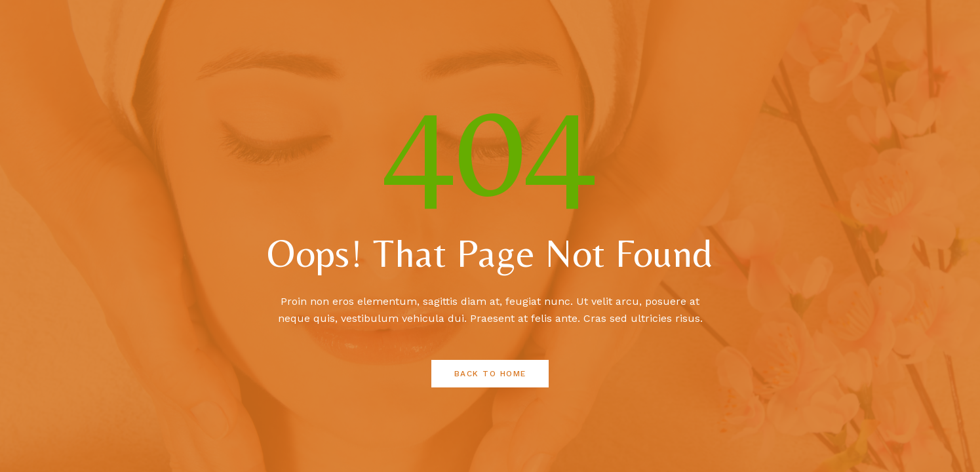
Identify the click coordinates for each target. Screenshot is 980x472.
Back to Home (490, 374)
